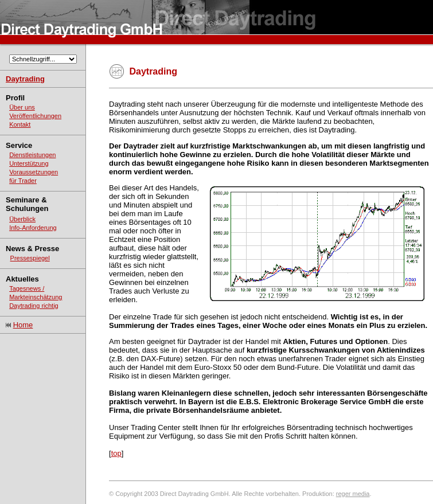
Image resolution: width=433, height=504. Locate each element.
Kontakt (20, 124)
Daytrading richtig (34, 306)
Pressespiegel (30, 258)
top (116, 453)
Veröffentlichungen (35, 116)
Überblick (22, 219)
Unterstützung (29, 163)
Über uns (22, 107)
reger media (353, 494)
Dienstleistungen (32, 155)
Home (23, 325)
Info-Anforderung (33, 228)
